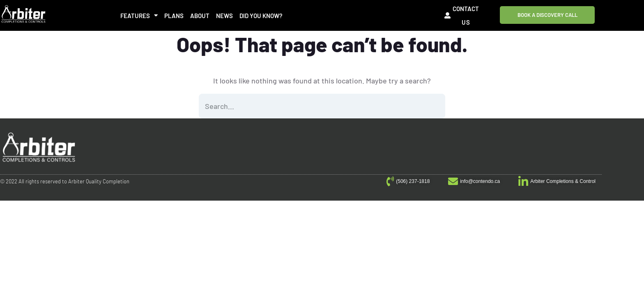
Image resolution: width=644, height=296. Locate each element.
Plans (174, 16)
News (224, 16)
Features (139, 15)
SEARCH (433, 106)
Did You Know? (261, 16)
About (200, 16)
